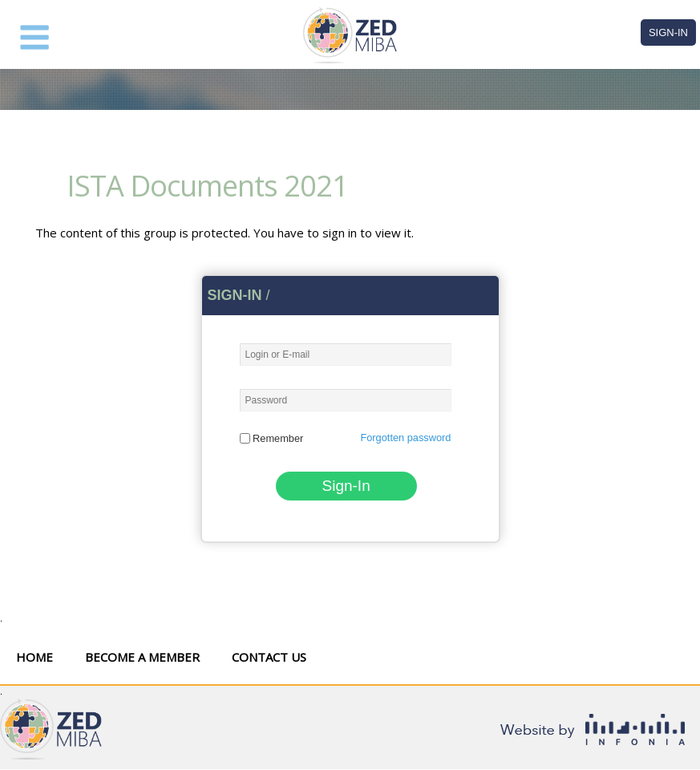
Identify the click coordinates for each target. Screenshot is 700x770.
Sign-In (668, 32)
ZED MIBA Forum (350, 35)
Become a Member (142, 657)
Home (34, 657)
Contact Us (269, 657)
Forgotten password (405, 438)
